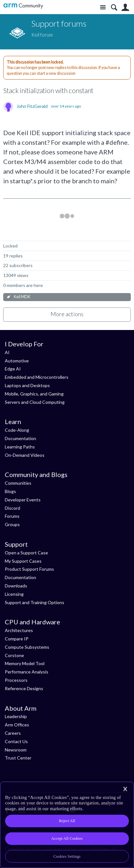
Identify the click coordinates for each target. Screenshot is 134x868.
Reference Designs (24, 688)
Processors (16, 680)
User (125, 8)
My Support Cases (23, 561)
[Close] (125, 789)
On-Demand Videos (25, 455)
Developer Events (23, 500)
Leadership (16, 716)
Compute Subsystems (27, 647)
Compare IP (17, 639)
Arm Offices (17, 725)
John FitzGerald (32, 106)
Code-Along (17, 430)
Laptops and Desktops (27, 385)
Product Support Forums (29, 569)
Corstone (14, 655)
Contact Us (16, 741)
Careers (13, 733)
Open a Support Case (26, 553)
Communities (18, 483)
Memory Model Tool (25, 663)
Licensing (14, 594)
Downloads (16, 586)
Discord (12, 508)
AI (7, 352)
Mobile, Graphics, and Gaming (34, 394)
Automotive (17, 361)
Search (114, 8)
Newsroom (16, 750)
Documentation (20, 438)
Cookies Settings (67, 856)
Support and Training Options (35, 602)
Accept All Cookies (67, 838)
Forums (12, 516)
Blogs (10, 491)
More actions (67, 314)
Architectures (19, 630)
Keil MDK (22, 297)
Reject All (67, 821)
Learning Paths (20, 447)
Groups (12, 524)
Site (103, 8)
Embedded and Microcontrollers (37, 377)
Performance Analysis (27, 672)
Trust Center (18, 758)
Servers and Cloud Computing (35, 402)
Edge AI (13, 369)
